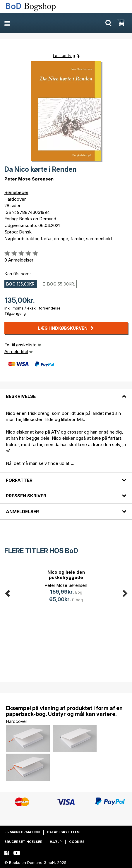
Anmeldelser (22, 512)
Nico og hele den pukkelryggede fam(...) (66, 577)
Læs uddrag (64, 56)
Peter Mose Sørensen (29, 179)
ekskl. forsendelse (44, 308)
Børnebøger (16, 192)
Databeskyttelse (64, 832)
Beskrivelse (21, 396)
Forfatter (19, 480)
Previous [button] (7, 592)
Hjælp (56, 842)
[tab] (66, 393)
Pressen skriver (26, 496)
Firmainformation (22, 832)
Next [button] (125, 592)
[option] (66, 587)
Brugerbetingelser (23, 842)
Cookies (77, 842)
